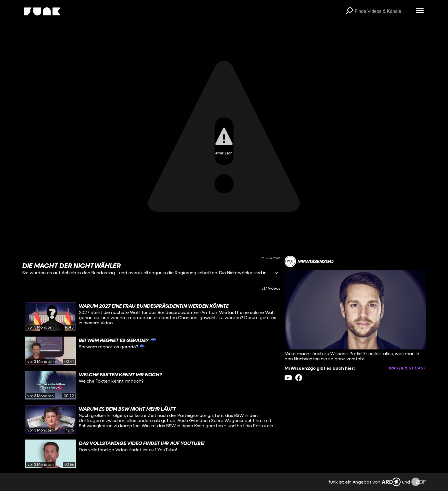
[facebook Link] (299, 378)
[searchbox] (383, 11)
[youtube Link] (288, 378)
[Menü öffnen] (420, 11)
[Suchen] (349, 11)
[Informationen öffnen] (276, 274)
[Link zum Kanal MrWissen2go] (309, 261)
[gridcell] (151, 317)
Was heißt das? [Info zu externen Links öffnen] (407, 368)
